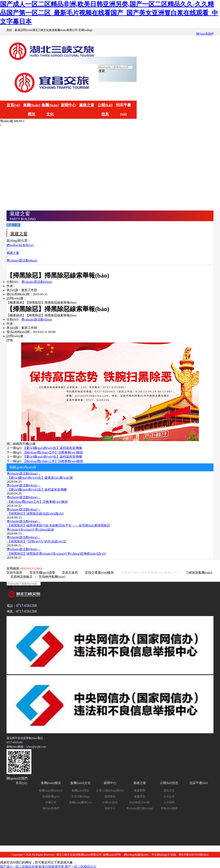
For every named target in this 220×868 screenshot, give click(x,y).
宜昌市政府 (14, 572)
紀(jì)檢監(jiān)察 (140, 802)
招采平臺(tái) (120, 108)
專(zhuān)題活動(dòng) (37, 281)
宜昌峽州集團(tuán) (52, 576)
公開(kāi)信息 (102, 108)
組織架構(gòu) (51, 796)
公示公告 (169, 796)
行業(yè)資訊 (110, 802)
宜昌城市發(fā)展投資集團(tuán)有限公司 (149, 572)
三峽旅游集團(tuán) (199, 572)
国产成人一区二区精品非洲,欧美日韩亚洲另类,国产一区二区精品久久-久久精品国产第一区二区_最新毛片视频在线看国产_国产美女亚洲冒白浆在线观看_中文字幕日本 (109, 13)
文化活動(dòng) (80, 796)
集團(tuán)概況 (31, 108)
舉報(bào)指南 (169, 808)
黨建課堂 (140, 796)
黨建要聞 (140, 790)
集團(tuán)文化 (49, 108)
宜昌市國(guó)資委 (42, 572)
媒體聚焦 (110, 796)
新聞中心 (66, 103)
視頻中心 (110, 808)
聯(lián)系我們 (205, 34)
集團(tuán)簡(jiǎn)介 (51, 790)
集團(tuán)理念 (80, 790)
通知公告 (169, 790)
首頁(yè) (13, 103)
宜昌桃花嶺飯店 (22, 576)
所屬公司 (51, 802)
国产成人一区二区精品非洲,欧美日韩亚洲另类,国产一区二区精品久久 (48, 866)
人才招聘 (169, 802)
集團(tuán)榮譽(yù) (80, 802)
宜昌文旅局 (70, 572)
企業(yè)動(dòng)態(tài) (110, 790)
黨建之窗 (84, 103)
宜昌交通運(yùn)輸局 (99, 572)
